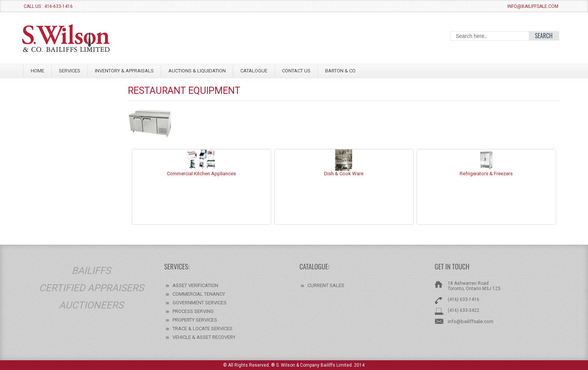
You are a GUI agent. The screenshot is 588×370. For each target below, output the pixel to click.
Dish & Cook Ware (344, 171)
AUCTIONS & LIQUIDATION (197, 71)
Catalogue (254, 71)
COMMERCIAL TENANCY (199, 294)
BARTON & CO (340, 71)
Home (37, 71)
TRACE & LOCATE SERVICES (202, 329)
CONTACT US (296, 71)
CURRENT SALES (326, 285)
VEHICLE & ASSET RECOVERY (204, 337)
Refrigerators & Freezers (486, 171)
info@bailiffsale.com (533, 6)
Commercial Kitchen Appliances (201, 171)
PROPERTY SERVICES (195, 320)
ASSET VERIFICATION (195, 285)
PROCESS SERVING (193, 311)
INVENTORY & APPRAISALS (124, 71)
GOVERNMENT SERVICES (199, 303)
